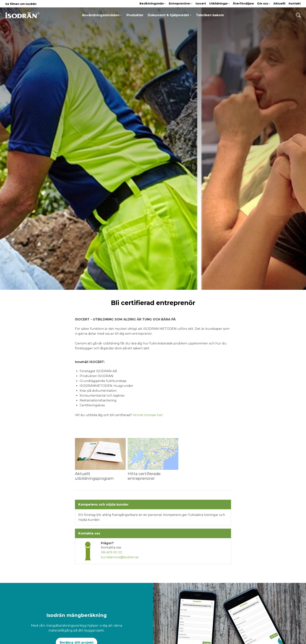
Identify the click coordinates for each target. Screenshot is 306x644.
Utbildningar (220, 4)
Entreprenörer (181, 4)
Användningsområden (102, 15)
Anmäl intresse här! (148, 415)
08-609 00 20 (112, 552)
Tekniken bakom (210, 15)
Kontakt (295, 4)
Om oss (264, 4)
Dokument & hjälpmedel (170, 15)
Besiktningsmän (153, 4)
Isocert (201, 4)
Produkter (135, 15)
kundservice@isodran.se (120, 557)
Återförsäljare (243, 4)
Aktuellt (279, 4)
